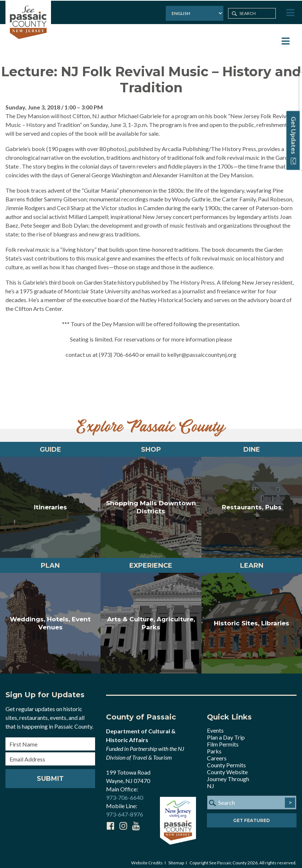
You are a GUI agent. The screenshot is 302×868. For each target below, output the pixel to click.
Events (215, 725)
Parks (214, 746)
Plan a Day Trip (226, 732)
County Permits (226, 760)
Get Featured (252, 815)
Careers (217, 753)
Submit (50, 774)
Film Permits (223, 739)
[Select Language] (193, 13)
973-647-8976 (125, 809)
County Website (227, 767)
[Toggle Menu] (290, 12)
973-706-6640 (125, 792)
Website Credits (147, 858)
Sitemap (176, 858)
